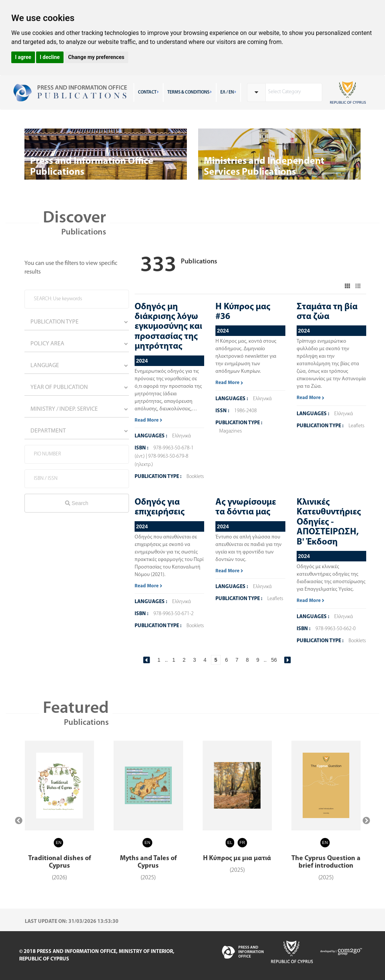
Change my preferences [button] (96, 57)
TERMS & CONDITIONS (190, 92)
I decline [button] (50, 57)
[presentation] (19, 821)
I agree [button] (23, 57)
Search (77, 503)
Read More (149, 420)
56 (274, 660)
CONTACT (149, 92)
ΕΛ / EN (228, 92)
